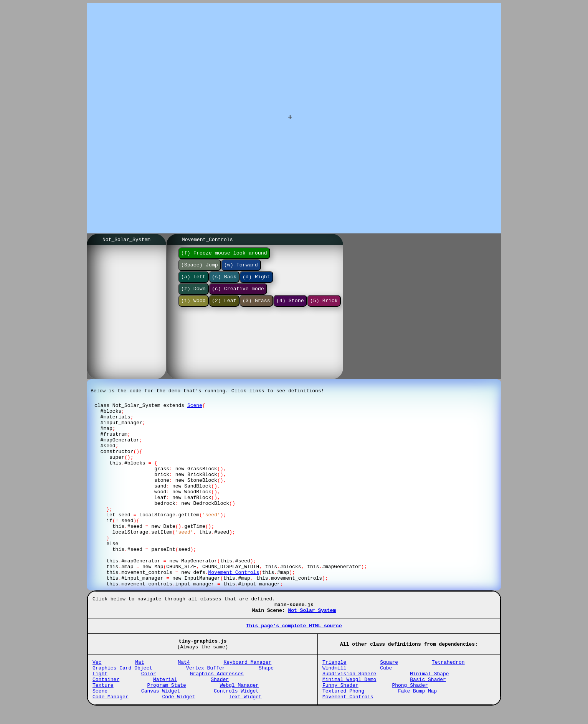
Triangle (334, 670)
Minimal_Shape (429, 684)
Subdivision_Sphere (349, 684)
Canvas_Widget (161, 705)
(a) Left (193, 281)
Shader (220, 691)
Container (106, 691)
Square (389, 670)
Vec (97, 670)
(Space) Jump (200, 268)
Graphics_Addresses (217, 684)
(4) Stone (290, 307)
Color (149, 684)
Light (100, 684)
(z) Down (193, 294)
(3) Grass (256, 307)
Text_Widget (245, 712)
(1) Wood (193, 307)
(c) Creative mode (238, 294)
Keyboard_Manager (247, 670)
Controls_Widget (236, 705)
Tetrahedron (448, 670)
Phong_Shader (410, 698)
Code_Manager (111, 712)
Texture (103, 698)
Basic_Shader (428, 691)
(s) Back (224, 281)
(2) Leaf (224, 307)
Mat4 (184, 670)
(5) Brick (324, 307)
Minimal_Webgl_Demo (349, 691)
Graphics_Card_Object (122, 677)
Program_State (166, 698)
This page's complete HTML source (294, 630)
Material (165, 691)
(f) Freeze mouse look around (224, 255)
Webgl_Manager (239, 698)
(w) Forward (241, 268)
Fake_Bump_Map (417, 705)
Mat (140, 670)
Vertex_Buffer (206, 677)
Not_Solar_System (312, 614)
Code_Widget (178, 712)
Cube (386, 677)
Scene (195, 408)
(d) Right (256, 281)
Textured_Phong (343, 705)
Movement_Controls (348, 712)
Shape (266, 677)
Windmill (334, 677)
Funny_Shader (340, 698)
